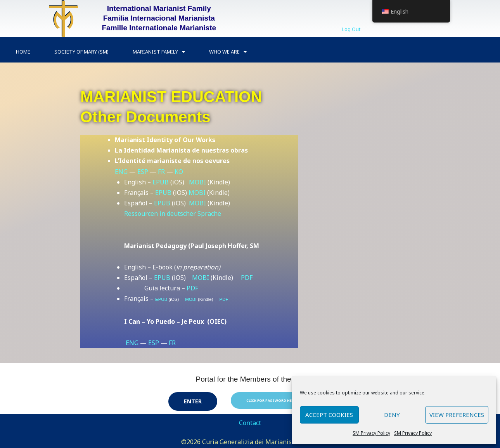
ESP (143, 172)
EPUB (161, 182)
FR (161, 172)
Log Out (351, 29)
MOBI (197, 182)
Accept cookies (329, 415)
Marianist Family (159, 52)
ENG (121, 172)
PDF (247, 278)
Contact (250, 423)
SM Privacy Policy (371, 433)
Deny (392, 415)
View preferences (457, 415)
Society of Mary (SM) (81, 52)
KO (179, 172)
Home (23, 52)
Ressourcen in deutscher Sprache (173, 214)
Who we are (228, 52)
